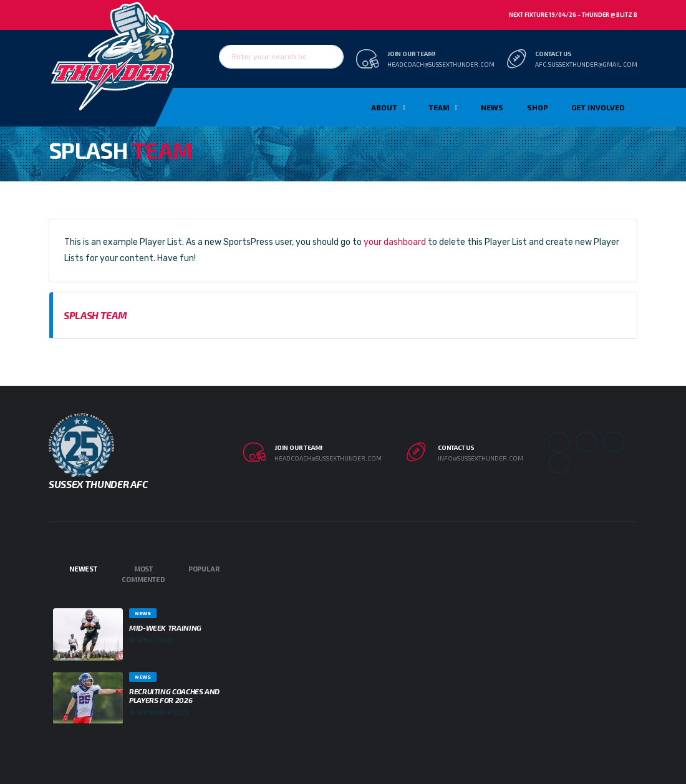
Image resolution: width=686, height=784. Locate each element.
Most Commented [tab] (143, 574)
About (384, 107)
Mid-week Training (165, 628)
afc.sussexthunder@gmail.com (586, 64)
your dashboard (395, 242)
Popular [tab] (204, 569)
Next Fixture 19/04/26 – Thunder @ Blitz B (573, 15)
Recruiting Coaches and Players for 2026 (174, 696)
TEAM (439, 107)
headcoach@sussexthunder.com (441, 64)
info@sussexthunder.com (481, 458)
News (492, 107)
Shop (538, 107)
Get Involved (598, 107)
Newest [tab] (83, 569)
